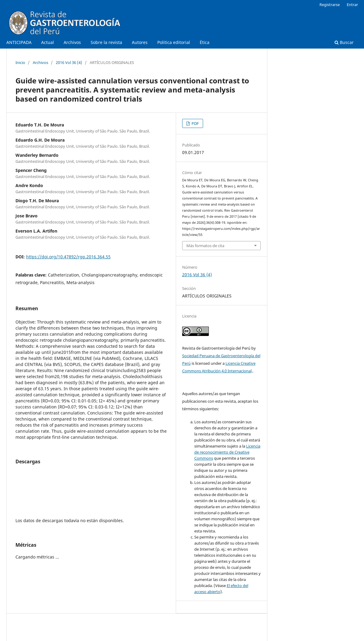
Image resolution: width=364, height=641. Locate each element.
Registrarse (330, 5)
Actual (48, 42)
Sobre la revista (106, 42)
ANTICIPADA (19, 42)
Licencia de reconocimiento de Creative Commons (227, 452)
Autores (140, 42)
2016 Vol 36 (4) (69, 62)
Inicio (20, 62)
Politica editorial (174, 42)
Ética (205, 42)
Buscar (344, 42)
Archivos (72, 42)
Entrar (352, 5)
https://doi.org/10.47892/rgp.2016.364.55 (68, 257)
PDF (195, 123)
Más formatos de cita (205, 246)
